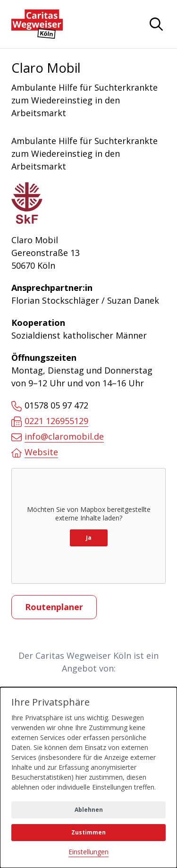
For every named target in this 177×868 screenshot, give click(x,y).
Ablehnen (89, 810)
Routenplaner (54, 607)
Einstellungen (88, 852)
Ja (89, 538)
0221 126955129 (50, 421)
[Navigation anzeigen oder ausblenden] (156, 24)
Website (35, 452)
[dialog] (88, 778)
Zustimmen (88, 832)
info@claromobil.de (58, 437)
